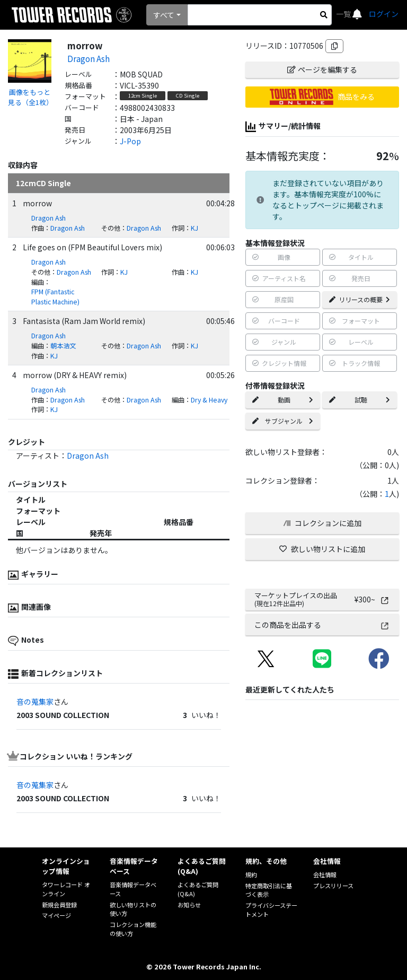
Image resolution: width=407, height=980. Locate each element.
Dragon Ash (89, 58)
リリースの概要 (360, 299)
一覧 (344, 14)
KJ (194, 228)
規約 (251, 874)
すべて (164, 15)
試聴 (360, 400)
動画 (283, 400)
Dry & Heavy (209, 400)
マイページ (56, 915)
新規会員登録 (59, 905)
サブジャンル (283, 421)
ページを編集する (322, 69)
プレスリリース (333, 886)
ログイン (384, 14)
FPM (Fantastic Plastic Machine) (55, 297)
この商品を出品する (322, 625)
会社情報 (325, 874)
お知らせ (189, 905)
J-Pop (130, 141)
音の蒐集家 (35, 702)
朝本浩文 (63, 346)
